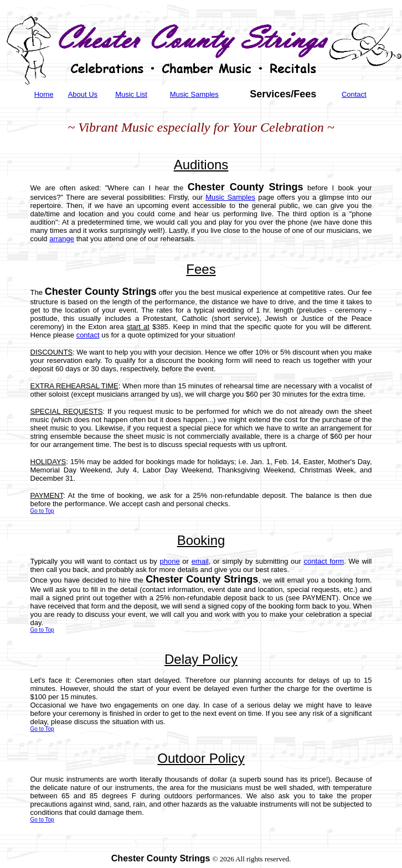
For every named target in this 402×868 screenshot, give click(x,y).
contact (88, 335)
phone (170, 561)
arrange (62, 239)
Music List (131, 94)
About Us (83, 94)
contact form (324, 561)
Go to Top (42, 511)
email (200, 561)
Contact (354, 94)
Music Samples (194, 94)
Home (44, 94)
